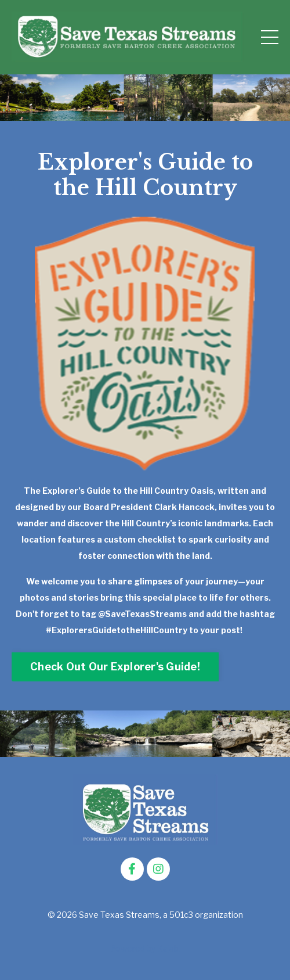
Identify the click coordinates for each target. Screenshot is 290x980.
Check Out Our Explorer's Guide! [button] (115, 667)
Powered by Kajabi (145, 948)
